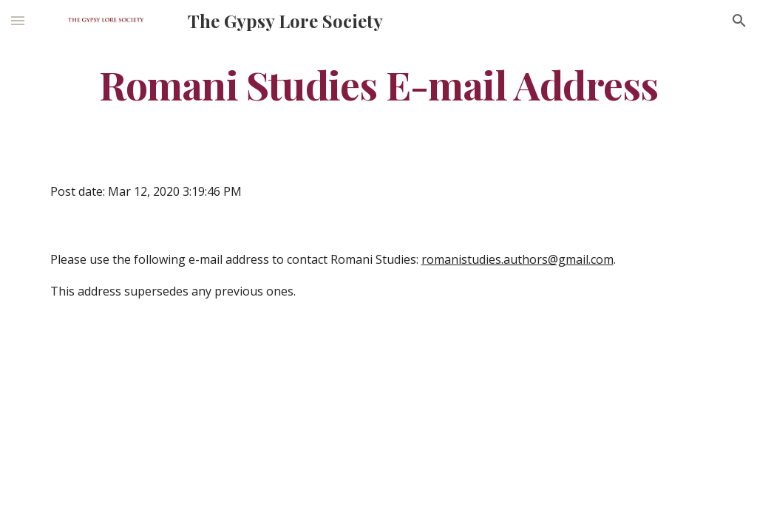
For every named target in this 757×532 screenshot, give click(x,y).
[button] (18, 20)
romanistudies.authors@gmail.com (517, 259)
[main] (379, 84)
